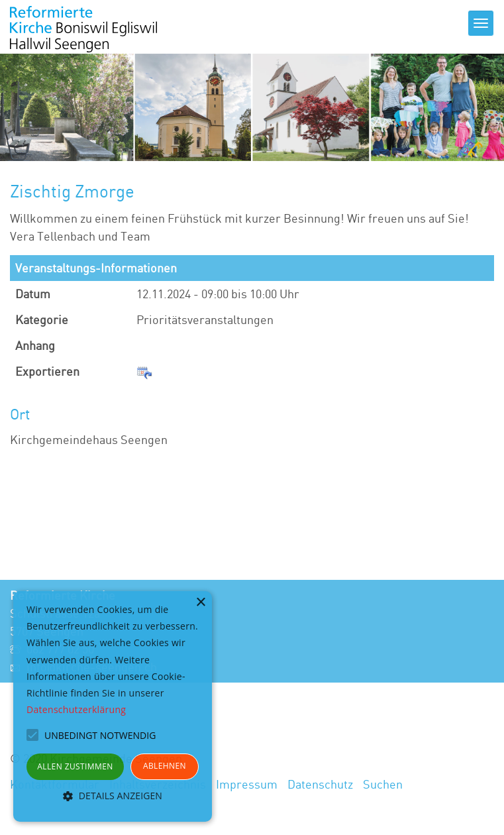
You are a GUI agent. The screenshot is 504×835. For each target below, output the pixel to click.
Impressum (247, 784)
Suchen (383, 784)
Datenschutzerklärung (76, 709)
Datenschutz (320, 784)
